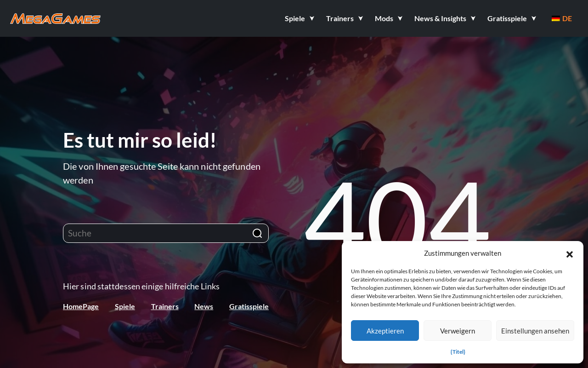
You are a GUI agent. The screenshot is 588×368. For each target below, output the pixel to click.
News (204, 306)
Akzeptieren (385, 331)
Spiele (125, 306)
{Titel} (458, 352)
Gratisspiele (249, 306)
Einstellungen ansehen (535, 331)
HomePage (81, 306)
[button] (570, 253)
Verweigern (458, 331)
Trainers (165, 306)
